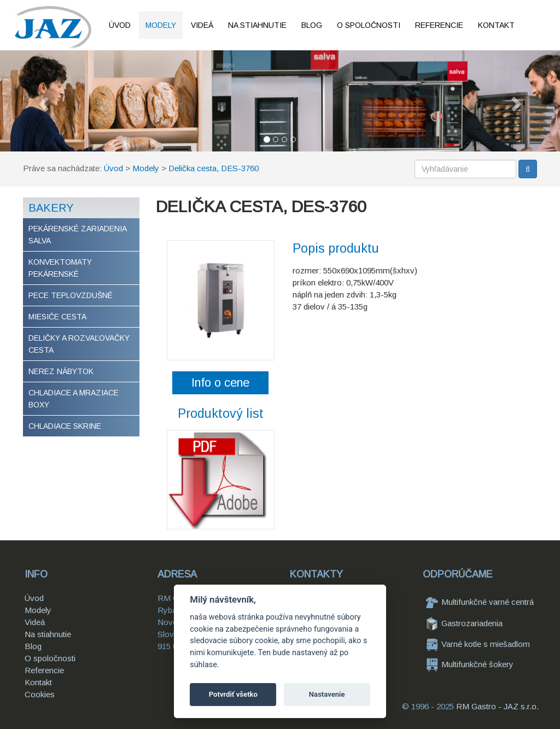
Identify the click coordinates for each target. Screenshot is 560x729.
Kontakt (496, 25)
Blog (312, 25)
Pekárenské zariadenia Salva (78, 235)
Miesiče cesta (57, 317)
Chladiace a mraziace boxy (74, 399)
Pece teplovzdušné (71, 295)
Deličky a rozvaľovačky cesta (79, 344)
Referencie (439, 25)
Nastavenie (327, 694)
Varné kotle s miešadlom (478, 644)
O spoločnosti (369, 25)
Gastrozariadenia (464, 623)
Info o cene (220, 383)
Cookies (40, 694)
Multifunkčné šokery (470, 664)
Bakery (51, 208)
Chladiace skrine (65, 426)
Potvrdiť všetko (233, 694)
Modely (161, 25)
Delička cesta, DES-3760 (214, 168)
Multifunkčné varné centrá (480, 602)
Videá (202, 25)
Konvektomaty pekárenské (60, 268)
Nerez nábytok (61, 371)
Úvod (120, 25)
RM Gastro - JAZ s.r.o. (497, 706)
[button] (42, 101)
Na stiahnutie (257, 25)
